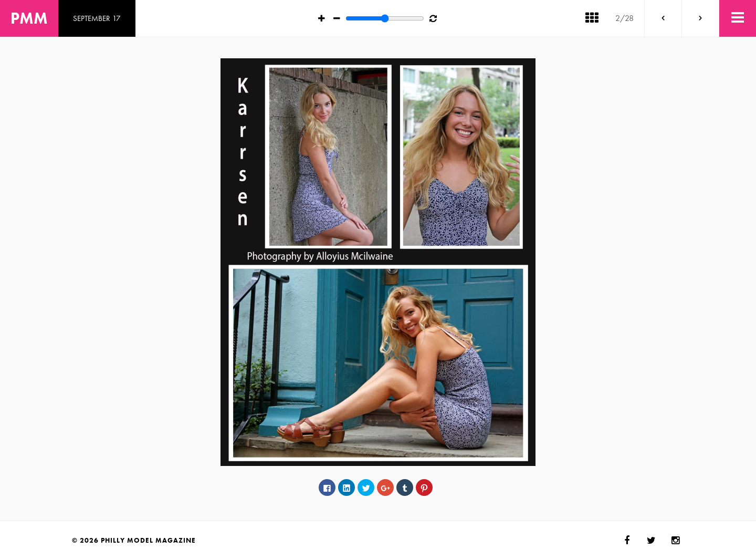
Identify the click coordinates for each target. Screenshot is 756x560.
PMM (29, 18)
